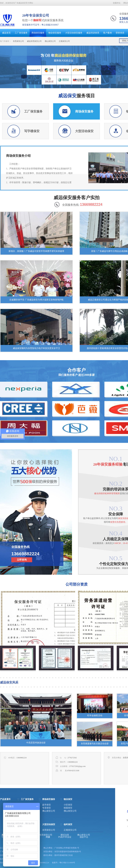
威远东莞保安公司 (34, 41)
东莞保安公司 (18, 41)
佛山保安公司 (50, 41)
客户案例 (107, 33)
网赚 (48, 837)
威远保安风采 (9, 682)
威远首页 (6, 33)
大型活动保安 (49, 825)
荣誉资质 (120, 33)
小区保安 (68, 805)
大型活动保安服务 (74, 33)
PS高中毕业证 (65, 837)
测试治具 (65, 835)
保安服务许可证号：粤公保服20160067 (40, 25)
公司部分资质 (77, 584)
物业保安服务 (55, 33)
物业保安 (68, 799)
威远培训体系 (93, 33)
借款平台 (84, 837)
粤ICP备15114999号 (67, 863)
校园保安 (68, 808)
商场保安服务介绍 (18, 156)
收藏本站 (117, 3)
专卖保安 (47, 808)
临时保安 (68, 825)
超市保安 (47, 805)
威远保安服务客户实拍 (77, 198)
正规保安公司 (64, 41)
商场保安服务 (38, 33)
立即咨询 (22, 560)
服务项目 (77, 96)
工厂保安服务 (21, 33)
